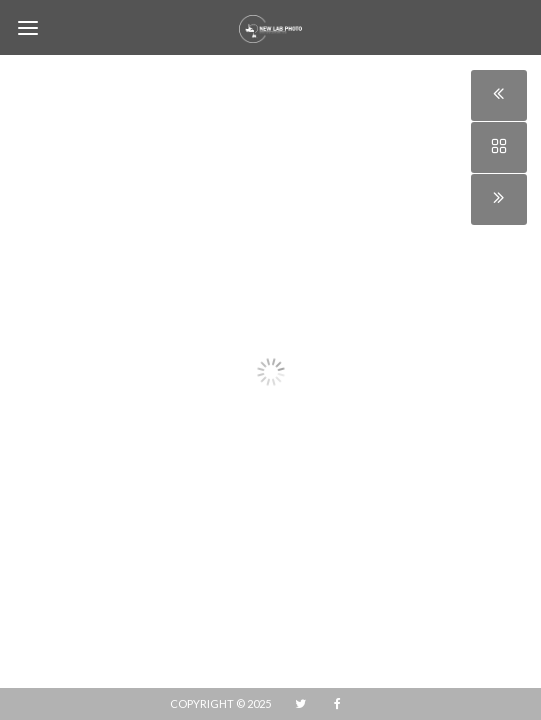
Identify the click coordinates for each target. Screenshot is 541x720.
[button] (37, 357)
